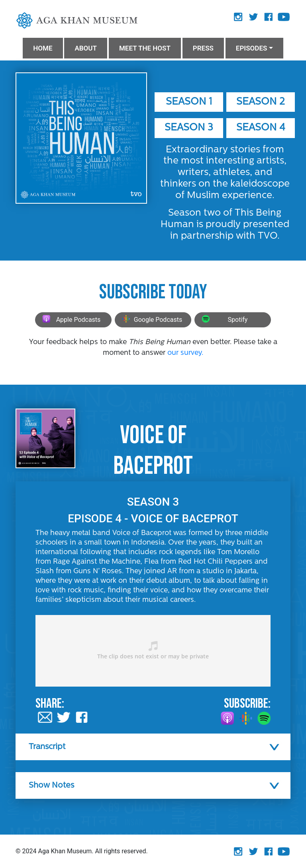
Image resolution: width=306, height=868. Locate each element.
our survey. (185, 353)
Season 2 (261, 102)
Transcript (47, 747)
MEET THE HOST (145, 48)
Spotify (224, 320)
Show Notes (51, 786)
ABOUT (85, 48)
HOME (43, 48)
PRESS (203, 48)
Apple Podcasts (70, 320)
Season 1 (189, 102)
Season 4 (261, 128)
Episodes (252, 48)
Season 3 (189, 128)
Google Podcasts (151, 320)
